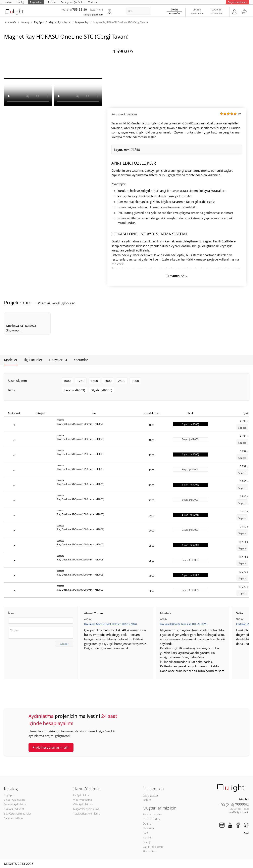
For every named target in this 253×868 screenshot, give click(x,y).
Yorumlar (81, 360)
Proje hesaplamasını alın (51, 747)
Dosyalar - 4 (58, 360)
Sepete (242, 428)
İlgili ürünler (33, 360)
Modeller (11, 360)
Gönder (64, 644)
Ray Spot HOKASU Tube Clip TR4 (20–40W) (184, 624)
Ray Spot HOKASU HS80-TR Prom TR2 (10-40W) (110, 624)
